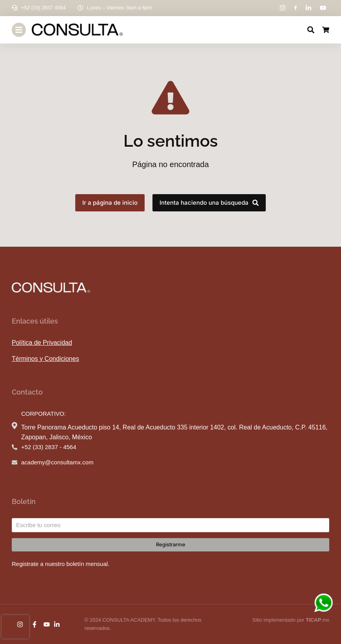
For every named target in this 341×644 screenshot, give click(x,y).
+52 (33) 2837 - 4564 (49, 447)
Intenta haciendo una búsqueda (209, 203)
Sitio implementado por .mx (291, 620)
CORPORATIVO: (44, 414)
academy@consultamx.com (57, 462)
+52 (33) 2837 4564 (44, 8)
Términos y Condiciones (45, 359)
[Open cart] (326, 30)
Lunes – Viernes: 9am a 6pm (120, 8)
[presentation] (15, 627)
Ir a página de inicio (110, 203)
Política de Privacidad (42, 343)
